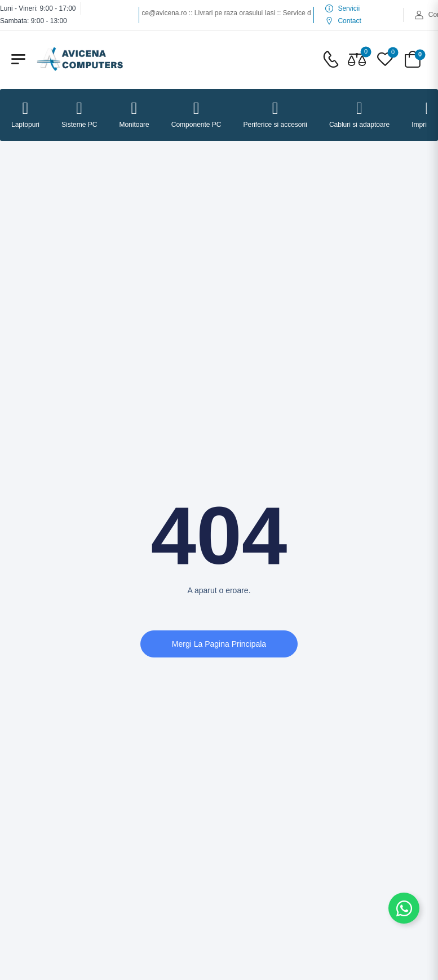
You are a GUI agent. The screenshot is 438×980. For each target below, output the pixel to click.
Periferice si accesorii (275, 114)
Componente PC (196, 114)
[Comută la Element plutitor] (404, 908)
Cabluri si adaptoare (359, 114)
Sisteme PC (79, 114)
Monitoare (134, 114)
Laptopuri (25, 114)
